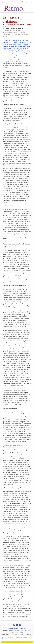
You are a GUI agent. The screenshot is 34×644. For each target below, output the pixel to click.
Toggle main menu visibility (32, 7)
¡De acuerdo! (17, 642)
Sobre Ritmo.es (13, 629)
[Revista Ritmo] (15, 8)
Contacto (23, 629)
